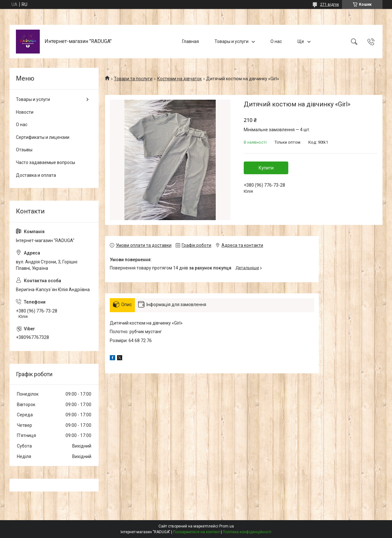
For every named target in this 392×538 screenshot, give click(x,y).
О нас (276, 41)
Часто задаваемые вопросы (45, 162)
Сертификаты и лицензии (43, 137)
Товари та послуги (133, 79)
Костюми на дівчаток (179, 79)
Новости (25, 112)
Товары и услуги (231, 41)
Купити (266, 168)
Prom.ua (227, 526)
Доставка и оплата (36, 175)
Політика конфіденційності (247, 532)
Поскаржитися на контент (196, 532)
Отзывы (24, 150)
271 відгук (329, 4)
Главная (190, 41)
